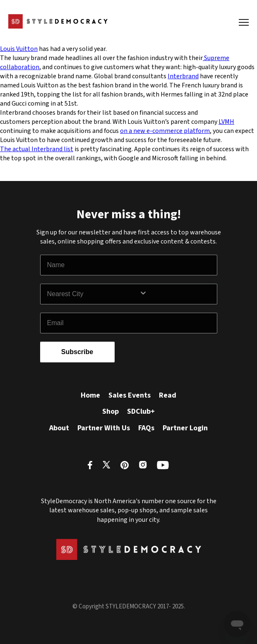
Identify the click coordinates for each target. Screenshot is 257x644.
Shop (110, 411)
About (59, 428)
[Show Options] (176, 294)
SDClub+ (141, 411)
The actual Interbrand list (37, 149)
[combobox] (93, 294)
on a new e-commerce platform (165, 131)
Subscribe (77, 352)
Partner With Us (104, 428)
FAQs (146, 428)
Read (168, 395)
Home (90, 395)
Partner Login (185, 428)
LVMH (226, 122)
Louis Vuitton (19, 49)
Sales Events (130, 395)
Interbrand (183, 76)
